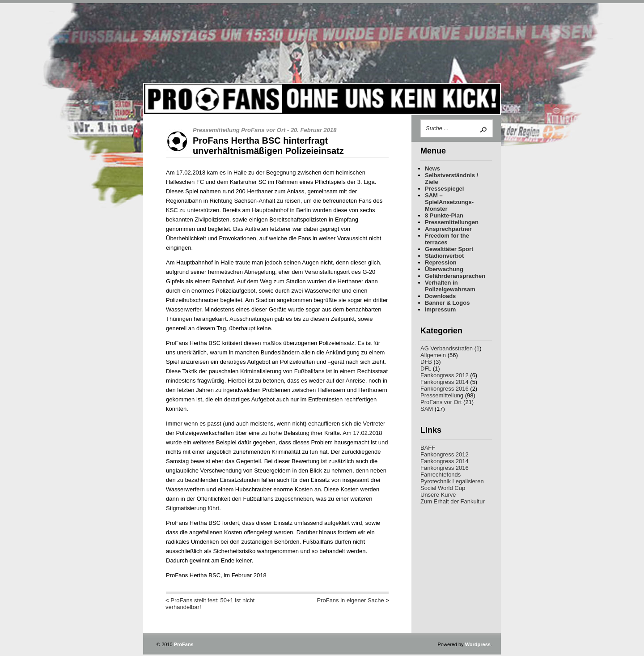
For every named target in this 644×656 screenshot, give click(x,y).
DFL (426, 368)
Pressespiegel (444, 189)
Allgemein (433, 355)
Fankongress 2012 (445, 375)
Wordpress (478, 644)
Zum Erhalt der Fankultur (453, 501)
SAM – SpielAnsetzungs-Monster (449, 202)
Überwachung (444, 269)
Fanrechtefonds (441, 475)
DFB (426, 362)
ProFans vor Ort (441, 402)
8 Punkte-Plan (444, 215)
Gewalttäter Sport (449, 249)
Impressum (440, 309)
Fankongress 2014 (445, 382)
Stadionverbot (444, 256)
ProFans (322, 59)
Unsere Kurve (438, 495)
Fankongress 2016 (445, 389)
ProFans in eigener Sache (350, 600)
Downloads (440, 296)
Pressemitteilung (442, 395)
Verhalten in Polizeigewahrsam (450, 286)
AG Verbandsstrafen (447, 348)
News (432, 168)
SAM (427, 409)
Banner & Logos (447, 303)
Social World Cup (443, 488)
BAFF (428, 448)
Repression (441, 262)
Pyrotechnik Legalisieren (452, 481)
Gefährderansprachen (455, 276)
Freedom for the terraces (447, 239)
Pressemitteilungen (452, 222)
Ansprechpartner (448, 229)
